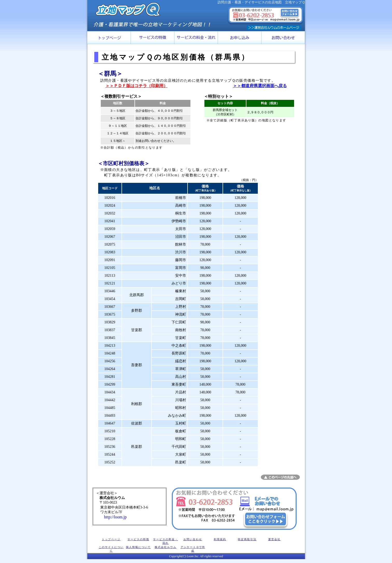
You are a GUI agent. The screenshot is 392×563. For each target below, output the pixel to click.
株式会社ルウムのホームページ (274, 28)
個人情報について (138, 547)
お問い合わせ (193, 539)
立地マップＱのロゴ (128, 9)
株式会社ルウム (166, 547)
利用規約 (220, 539)
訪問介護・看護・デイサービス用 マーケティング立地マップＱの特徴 (153, 38)
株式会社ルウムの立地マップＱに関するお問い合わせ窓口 (234, 509)
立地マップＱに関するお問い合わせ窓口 (266, 16)
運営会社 (274, 539)
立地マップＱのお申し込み (240, 38)
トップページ (109, 38)
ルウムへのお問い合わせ (283, 38)
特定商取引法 (247, 539)
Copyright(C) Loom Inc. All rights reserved (196, 556)
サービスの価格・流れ (196, 38)
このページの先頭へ (280, 477)
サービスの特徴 (138, 539)
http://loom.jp (111, 517)
